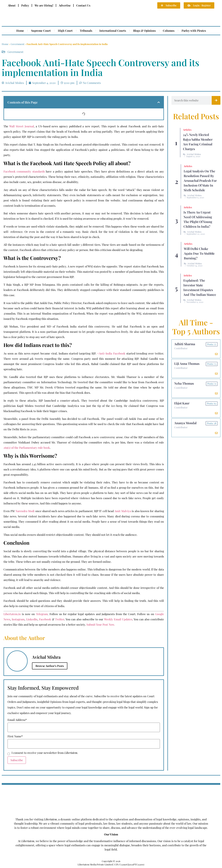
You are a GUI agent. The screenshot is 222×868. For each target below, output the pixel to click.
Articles (187, 130)
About (12, 5)
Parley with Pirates (194, 31)
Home (20, 31)
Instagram (18, 619)
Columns (169, 31)
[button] (159, 102)
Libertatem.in (12, 614)
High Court (65, 31)
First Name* (15, 736)
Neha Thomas (184, 384)
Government (17, 44)
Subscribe (17, 760)
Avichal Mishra (194, 154)
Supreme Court (41, 31)
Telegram (42, 614)
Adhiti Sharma (185, 344)
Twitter (60, 619)
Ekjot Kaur (182, 403)
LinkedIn (32, 619)
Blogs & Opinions (144, 31)
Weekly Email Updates (118, 619)
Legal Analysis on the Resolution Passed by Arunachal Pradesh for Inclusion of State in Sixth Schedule (200, 181)
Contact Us (83, 5)
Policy (25, 5)
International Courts (113, 31)
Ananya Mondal (185, 423)
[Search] (216, 100)
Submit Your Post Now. (101, 624)
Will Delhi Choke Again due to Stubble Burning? (199, 253)
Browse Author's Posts (50, 666)
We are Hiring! (44, 5)
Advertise (65, 5)
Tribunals (86, 31)
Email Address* (17, 720)
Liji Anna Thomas (187, 364)
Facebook (45, 619)
